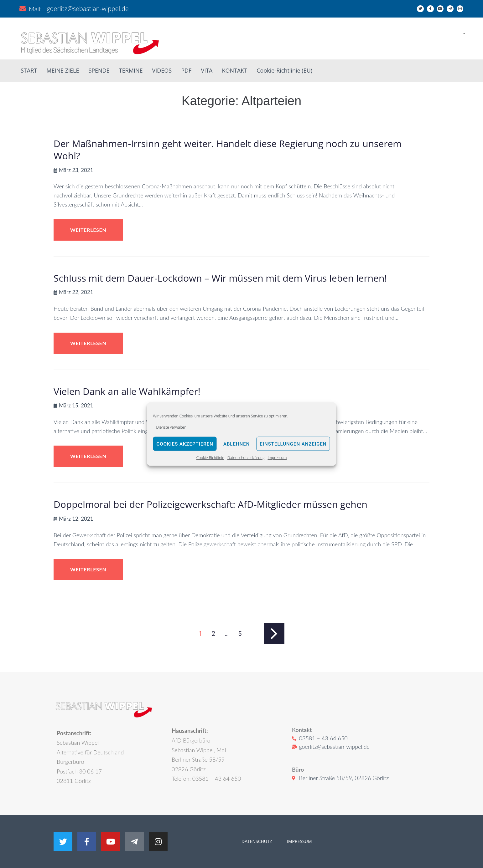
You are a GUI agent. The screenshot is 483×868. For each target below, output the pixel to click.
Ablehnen (236, 444)
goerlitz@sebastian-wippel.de (88, 9)
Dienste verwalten (171, 427)
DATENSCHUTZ (257, 841)
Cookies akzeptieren (185, 444)
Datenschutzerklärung (246, 458)
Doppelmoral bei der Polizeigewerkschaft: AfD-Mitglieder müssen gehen (210, 504)
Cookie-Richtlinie (210, 458)
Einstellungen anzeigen (293, 444)
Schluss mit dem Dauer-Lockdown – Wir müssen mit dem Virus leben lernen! (220, 278)
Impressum (277, 458)
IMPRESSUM (299, 841)
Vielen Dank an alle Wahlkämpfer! (127, 391)
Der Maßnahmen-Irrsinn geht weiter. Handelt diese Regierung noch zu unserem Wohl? (228, 150)
